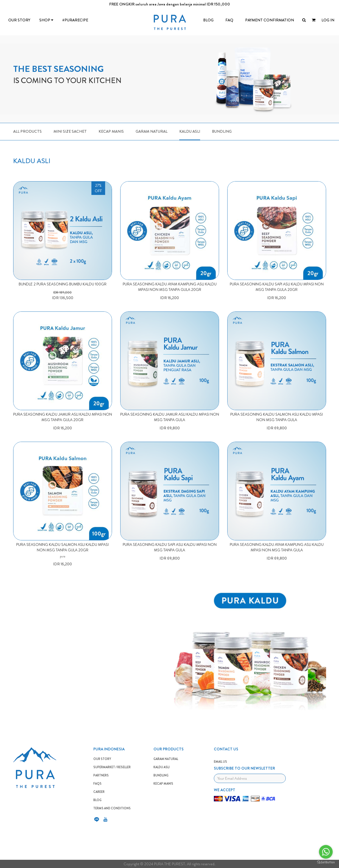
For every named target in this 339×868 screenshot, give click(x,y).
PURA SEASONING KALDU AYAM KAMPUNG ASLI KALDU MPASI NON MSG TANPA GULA (277, 547)
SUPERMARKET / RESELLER (112, 767)
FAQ (229, 20)
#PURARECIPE (75, 20)
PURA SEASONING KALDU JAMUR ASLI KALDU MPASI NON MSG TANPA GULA (170, 417)
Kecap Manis (111, 131)
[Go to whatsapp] (326, 852)
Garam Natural (152, 131)
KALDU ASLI (162, 767)
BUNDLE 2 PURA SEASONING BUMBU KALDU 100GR (63, 284)
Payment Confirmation (270, 20)
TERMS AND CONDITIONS (112, 808)
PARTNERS (101, 775)
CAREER (99, 792)
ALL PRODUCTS (27, 131)
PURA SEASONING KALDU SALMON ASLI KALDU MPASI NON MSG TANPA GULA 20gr (62, 547)
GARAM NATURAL (166, 759)
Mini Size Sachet (70, 131)
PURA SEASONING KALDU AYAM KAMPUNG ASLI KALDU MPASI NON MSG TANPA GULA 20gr (170, 287)
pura (63, 556)
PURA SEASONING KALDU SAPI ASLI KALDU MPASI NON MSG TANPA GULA (170, 547)
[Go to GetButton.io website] (326, 862)
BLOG (208, 20)
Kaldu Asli (190, 131)
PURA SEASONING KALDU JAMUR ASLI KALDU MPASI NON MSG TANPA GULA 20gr (63, 417)
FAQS (97, 784)
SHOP (46, 20)
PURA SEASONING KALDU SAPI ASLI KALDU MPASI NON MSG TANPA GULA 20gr (277, 287)
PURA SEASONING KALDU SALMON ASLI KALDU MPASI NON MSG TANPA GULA (277, 417)
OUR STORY (19, 20)
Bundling (222, 131)
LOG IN (328, 20)
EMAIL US (220, 762)
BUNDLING (161, 775)
